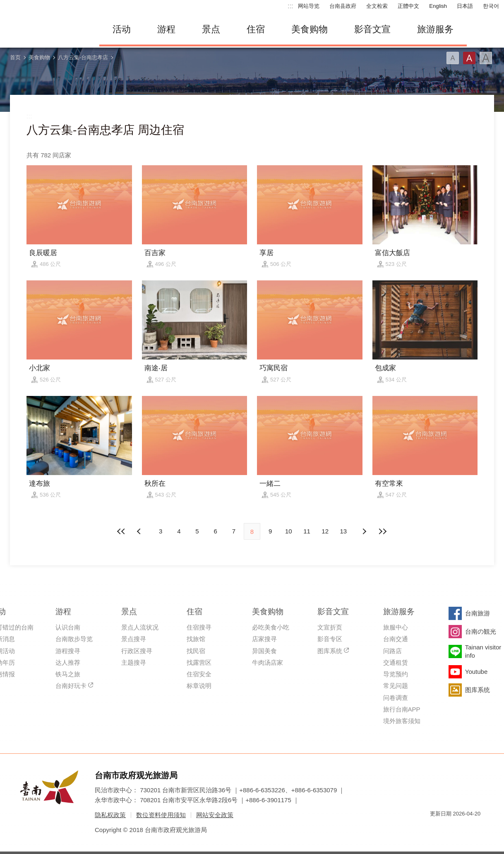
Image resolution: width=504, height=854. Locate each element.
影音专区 (330, 639)
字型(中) (469, 58)
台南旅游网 (46, 29)
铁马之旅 (68, 674)
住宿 (256, 29)
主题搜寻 (134, 662)
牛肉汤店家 (268, 662)
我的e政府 (436, 829)
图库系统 (330, 651)
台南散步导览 (74, 639)
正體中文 (408, 6)
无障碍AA (466, 829)
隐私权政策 (110, 815)
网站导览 (309, 6)
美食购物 (310, 29)
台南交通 (396, 639)
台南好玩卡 (71, 686)
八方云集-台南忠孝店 (83, 57)
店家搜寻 (264, 639)
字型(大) (486, 58)
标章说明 (199, 686)
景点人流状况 (140, 627)
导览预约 (396, 674)
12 (325, 531)
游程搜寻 (68, 651)
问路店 (392, 651)
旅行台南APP (402, 709)
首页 (15, 57)
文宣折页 (330, 627)
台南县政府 (343, 6)
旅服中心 (396, 627)
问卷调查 (396, 698)
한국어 (491, 6)
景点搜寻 (134, 639)
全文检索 (377, 6)
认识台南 (68, 627)
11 (307, 531)
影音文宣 (372, 29)
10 (289, 531)
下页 (140, 531)
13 (344, 531)
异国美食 (264, 651)
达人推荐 (68, 662)
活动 (122, 29)
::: (290, 6)
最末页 (382, 531)
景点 (211, 29)
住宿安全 (199, 674)
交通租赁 (396, 662)
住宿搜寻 (199, 627)
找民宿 (196, 651)
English (438, 6)
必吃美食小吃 (271, 627)
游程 (166, 29)
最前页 (122, 531)
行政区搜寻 (137, 651)
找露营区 (199, 662)
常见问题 (396, 686)
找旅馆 (196, 639)
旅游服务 (435, 29)
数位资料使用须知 (161, 815)
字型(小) (453, 58)
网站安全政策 (215, 815)
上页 (364, 531)
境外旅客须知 (402, 721)
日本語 (465, 6)
